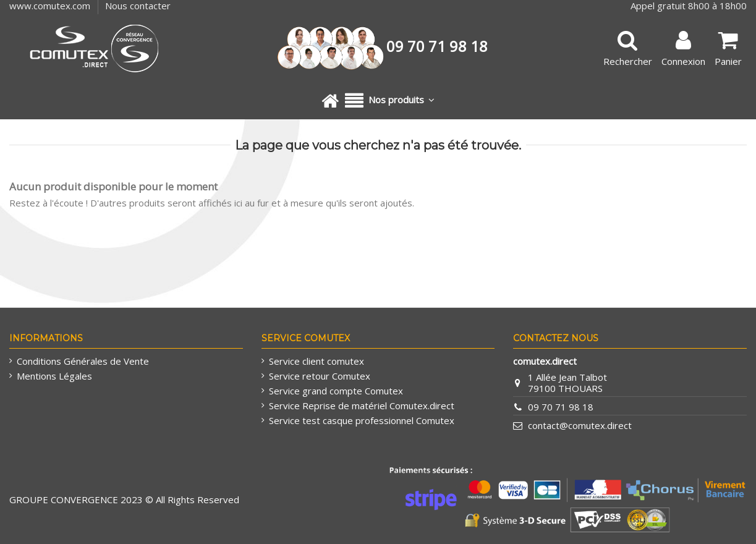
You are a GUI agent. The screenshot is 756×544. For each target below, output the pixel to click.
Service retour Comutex (320, 376)
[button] (390, 101)
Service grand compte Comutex (336, 391)
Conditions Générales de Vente (83, 361)
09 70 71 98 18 (561, 407)
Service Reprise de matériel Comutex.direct (362, 406)
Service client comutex (316, 361)
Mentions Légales (54, 376)
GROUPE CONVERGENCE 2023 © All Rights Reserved (124, 499)
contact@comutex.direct (580, 425)
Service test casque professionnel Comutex (362, 420)
